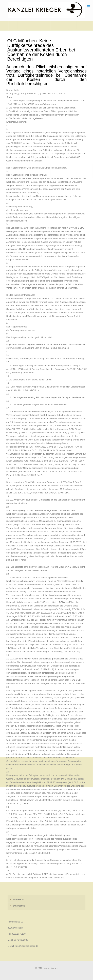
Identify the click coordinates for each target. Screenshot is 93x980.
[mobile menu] (88, 7)
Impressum (18, 899)
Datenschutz (19, 906)
